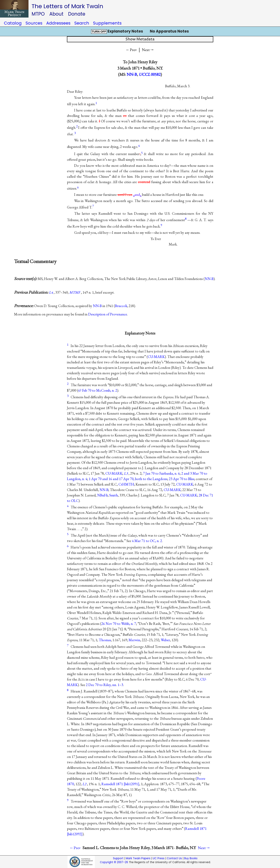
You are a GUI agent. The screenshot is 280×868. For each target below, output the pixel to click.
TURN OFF (99, 32)
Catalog (13, 23)
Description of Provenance (108, 314)
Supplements (107, 23)
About (56, 14)
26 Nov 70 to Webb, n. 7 (119, 624)
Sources (34, 23)
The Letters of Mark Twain (67, 6)
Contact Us (174, 858)
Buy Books (191, 858)
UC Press (159, 858)
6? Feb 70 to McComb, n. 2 (98, 390)
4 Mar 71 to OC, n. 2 (147, 541)
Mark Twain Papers (138, 858)
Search (82, 23)
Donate (77, 14)
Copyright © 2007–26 (114, 862)
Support (118, 858)
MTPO (38, 14)
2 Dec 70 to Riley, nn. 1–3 (104, 685)
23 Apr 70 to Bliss (181, 479)
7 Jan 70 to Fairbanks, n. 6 (161, 473)
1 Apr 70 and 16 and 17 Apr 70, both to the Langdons (128, 479)
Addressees (58, 23)
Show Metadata (140, 39)
